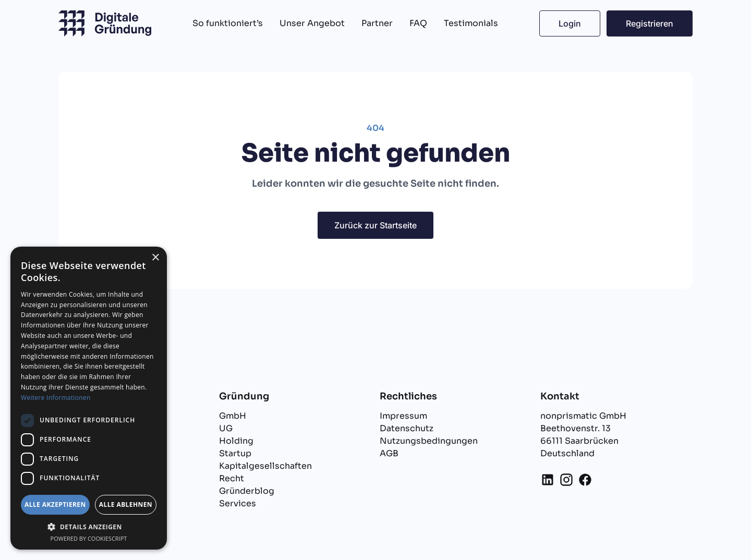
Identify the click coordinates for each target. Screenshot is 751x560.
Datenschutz (407, 428)
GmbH (233, 416)
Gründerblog (247, 491)
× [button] (155, 258)
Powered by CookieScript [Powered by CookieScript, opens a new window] (89, 538)
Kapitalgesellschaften (265, 466)
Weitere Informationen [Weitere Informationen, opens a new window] (56, 398)
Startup (235, 453)
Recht (232, 478)
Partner (377, 23)
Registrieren (650, 23)
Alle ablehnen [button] (126, 504)
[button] (89, 527)
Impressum (403, 416)
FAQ (418, 23)
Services (238, 503)
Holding (236, 441)
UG (226, 428)
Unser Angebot (312, 23)
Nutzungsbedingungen (429, 441)
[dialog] (89, 398)
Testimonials (471, 23)
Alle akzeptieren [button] (55, 504)
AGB (389, 453)
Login (570, 23)
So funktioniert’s (228, 23)
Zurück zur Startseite (375, 225)
